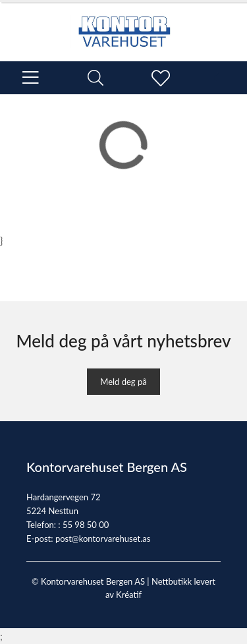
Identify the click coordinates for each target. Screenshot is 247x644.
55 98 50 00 (86, 525)
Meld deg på (123, 382)
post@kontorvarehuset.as (103, 539)
